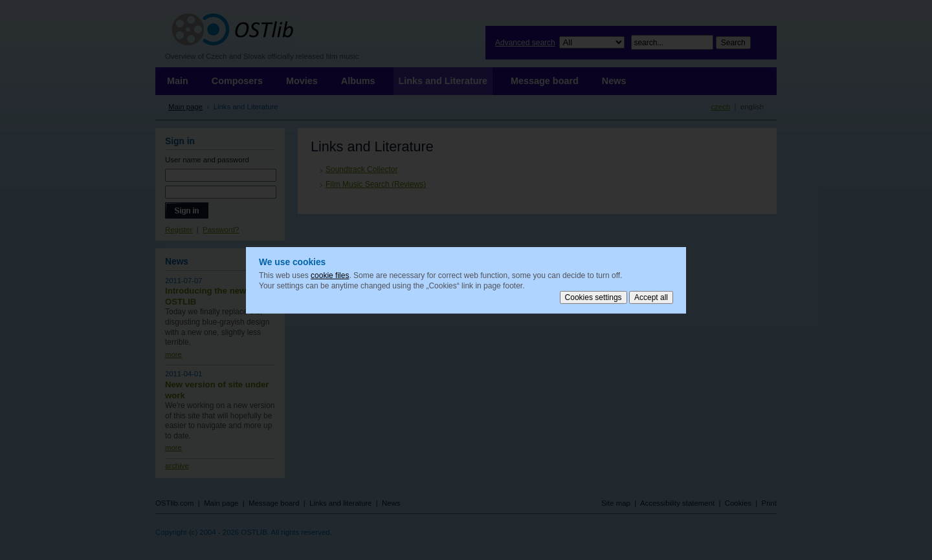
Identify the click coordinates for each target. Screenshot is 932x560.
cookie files (330, 275)
